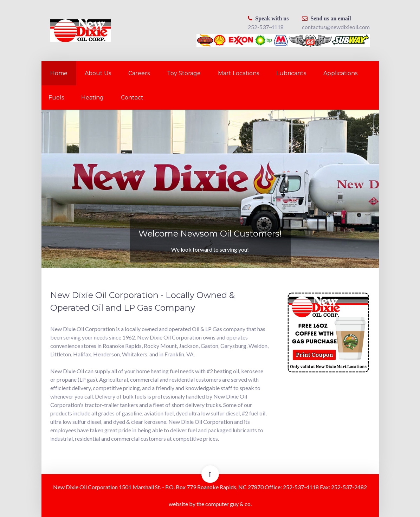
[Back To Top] (210, 474)
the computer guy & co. (224, 504)
